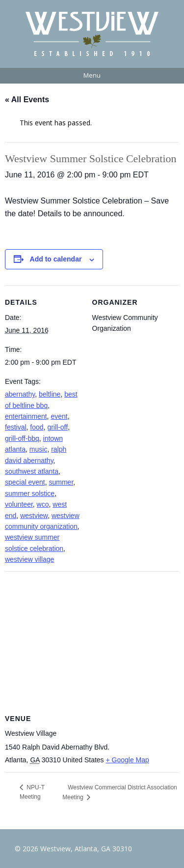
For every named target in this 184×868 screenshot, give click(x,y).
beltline (50, 394)
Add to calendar (56, 259)
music (39, 449)
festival (16, 427)
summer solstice (30, 493)
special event (25, 482)
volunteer (19, 504)
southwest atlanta (32, 471)
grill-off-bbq (22, 438)
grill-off (57, 427)
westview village (29, 559)
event (59, 416)
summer (61, 482)
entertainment (26, 416)
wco (43, 504)
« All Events (27, 100)
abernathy (20, 394)
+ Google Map (128, 760)
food (37, 427)
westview (34, 516)
